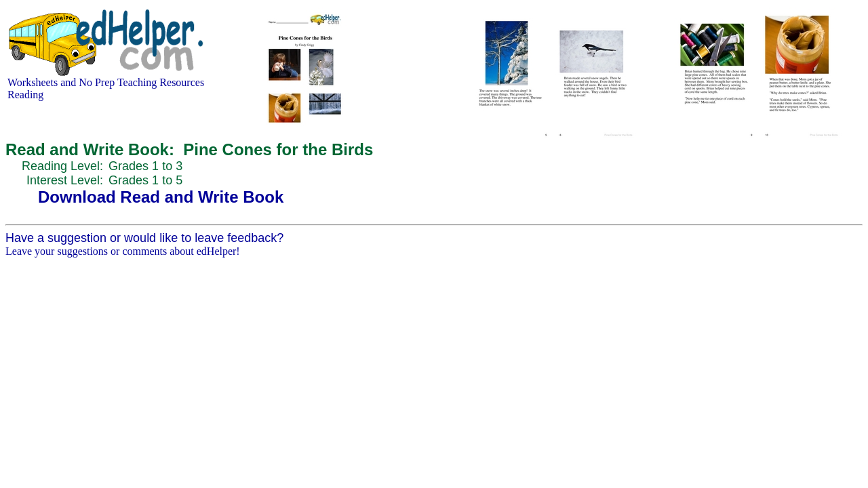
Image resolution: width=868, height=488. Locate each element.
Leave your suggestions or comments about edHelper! (123, 251)
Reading (25, 95)
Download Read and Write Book (161, 197)
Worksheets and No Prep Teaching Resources (106, 82)
